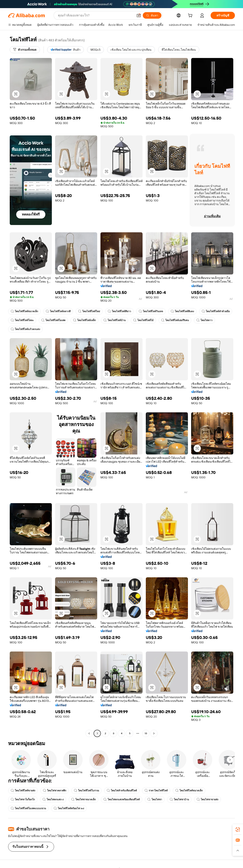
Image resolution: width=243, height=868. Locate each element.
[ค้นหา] (152, 15)
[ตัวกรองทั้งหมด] (25, 50)
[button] (139, 15)
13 (146, 733)
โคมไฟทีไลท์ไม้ (143, 320)
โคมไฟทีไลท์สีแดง (182, 311)
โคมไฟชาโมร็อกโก (23, 799)
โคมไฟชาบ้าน (179, 799)
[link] (238, 829)
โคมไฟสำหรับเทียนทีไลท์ (122, 791)
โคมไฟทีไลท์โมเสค (53, 320)
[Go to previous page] (89, 733)
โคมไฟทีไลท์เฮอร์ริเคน (175, 320)
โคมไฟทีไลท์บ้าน (115, 320)
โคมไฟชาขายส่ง (207, 799)
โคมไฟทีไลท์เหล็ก (84, 320)
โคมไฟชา (155, 799)
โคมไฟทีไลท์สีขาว (119, 311)
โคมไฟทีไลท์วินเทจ (151, 311)
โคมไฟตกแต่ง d (53, 799)
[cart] (191, 16)
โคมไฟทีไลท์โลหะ (22, 320)
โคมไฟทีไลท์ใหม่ (89, 311)
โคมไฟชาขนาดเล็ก (84, 799)
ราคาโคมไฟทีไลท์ (156, 791)
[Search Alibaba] (95, 15)
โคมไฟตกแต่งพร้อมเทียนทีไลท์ (122, 799)
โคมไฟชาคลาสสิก (55, 791)
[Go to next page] (154, 733)
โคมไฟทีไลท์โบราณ (86, 791)
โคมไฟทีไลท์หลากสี (58, 311)
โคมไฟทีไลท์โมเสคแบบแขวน (28, 808)
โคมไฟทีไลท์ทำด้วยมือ (216, 311)
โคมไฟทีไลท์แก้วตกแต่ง (25, 329)
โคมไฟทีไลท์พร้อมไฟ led (69, 808)
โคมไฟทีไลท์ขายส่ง (23, 791)
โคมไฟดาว (204, 320)
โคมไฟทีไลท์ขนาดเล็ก (24, 311)
